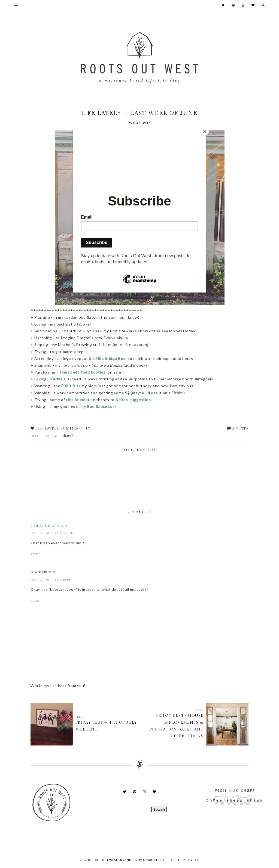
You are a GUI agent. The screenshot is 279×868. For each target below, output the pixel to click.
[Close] (205, 132)
